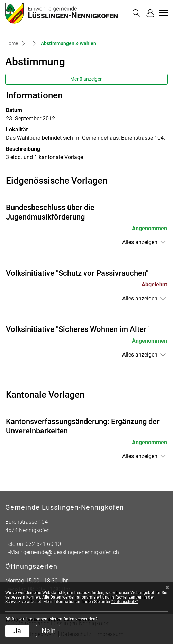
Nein (49, 631)
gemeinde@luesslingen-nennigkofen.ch (71, 552)
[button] (136, 13)
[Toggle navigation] (163, 13)
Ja (17, 631)
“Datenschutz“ (125, 602)
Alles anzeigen (140, 242)
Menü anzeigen (86, 79)
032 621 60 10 (43, 544)
